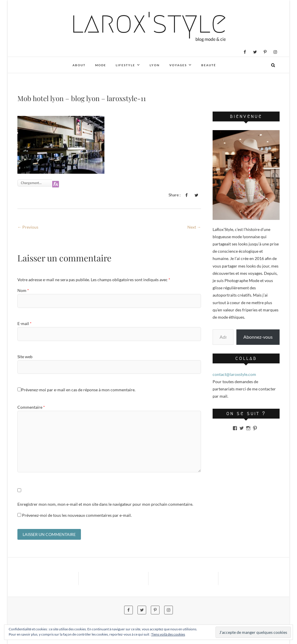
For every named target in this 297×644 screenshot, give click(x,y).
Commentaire (31, 407)
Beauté (209, 65)
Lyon (155, 65)
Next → (194, 227)
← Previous (28, 227)
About (79, 65)
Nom (23, 290)
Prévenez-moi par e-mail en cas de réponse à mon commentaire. (76, 390)
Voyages (178, 65)
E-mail (25, 323)
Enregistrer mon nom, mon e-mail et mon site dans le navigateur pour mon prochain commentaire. (105, 504)
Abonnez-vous (258, 337)
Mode (101, 65)
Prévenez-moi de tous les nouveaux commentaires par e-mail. (77, 515)
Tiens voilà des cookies (168, 634)
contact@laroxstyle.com (234, 374)
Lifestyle (125, 65)
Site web (25, 357)
